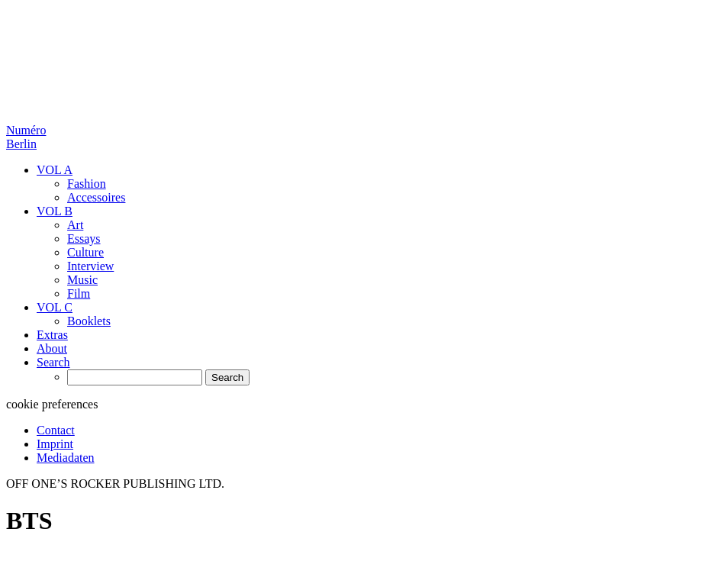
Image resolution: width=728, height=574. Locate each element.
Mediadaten (66, 458)
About (52, 348)
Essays (84, 239)
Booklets (89, 321)
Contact (56, 430)
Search (53, 362)
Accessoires (96, 197)
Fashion (87, 184)
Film (79, 293)
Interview (90, 266)
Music (82, 280)
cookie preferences (52, 404)
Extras (52, 335)
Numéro (26, 137)
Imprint (55, 444)
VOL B (55, 211)
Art (75, 225)
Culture (85, 252)
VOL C (55, 307)
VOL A (55, 170)
